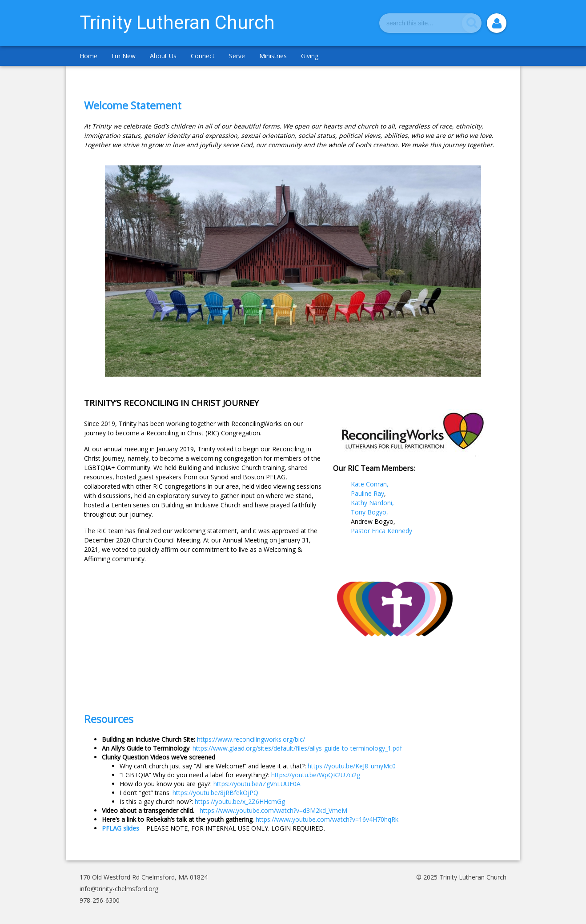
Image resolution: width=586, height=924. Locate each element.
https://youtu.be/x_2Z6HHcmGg (240, 801)
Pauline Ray (367, 493)
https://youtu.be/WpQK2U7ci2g (316, 775)
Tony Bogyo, (369, 512)
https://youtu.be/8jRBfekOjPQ (215, 793)
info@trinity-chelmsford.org (119, 889)
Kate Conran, (372, 484)
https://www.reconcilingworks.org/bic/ (251, 739)
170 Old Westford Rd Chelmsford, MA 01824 (144, 877)
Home (88, 56)
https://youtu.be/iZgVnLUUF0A (257, 784)
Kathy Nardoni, (373, 503)
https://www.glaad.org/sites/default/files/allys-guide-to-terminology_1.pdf (297, 748)
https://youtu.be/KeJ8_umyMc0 (352, 766)
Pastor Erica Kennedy (382, 531)
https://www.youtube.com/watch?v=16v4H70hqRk (327, 819)
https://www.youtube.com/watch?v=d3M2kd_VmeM (273, 810)
